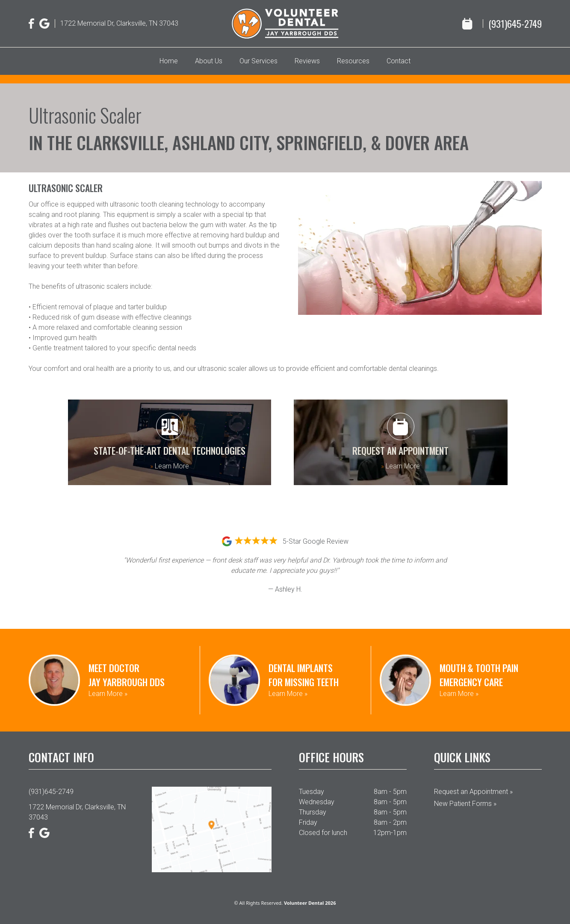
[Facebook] (32, 24)
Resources (353, 61)
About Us (209, 61)
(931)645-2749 (515, 23)
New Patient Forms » (465, 804)
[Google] (44, 24)
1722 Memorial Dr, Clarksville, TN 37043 (119, 23)
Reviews (307, 61)
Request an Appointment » (473, 792)
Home (169, 61)
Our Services (258, 61)
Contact (399, 61)
